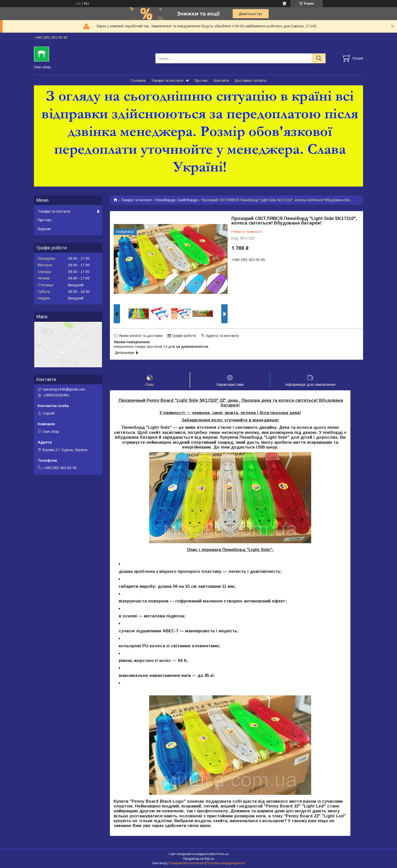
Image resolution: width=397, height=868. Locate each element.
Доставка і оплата (250, 80)
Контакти (221, 80)
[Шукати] (319, 58)
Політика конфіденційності (226, 863)
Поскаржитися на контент (186, 863)
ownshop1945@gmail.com (64, 389)
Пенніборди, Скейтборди (176, 200)
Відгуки (44, 229)
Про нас (201, 80)
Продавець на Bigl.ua (198, 859)
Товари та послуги (167, 80)
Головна (138, 80)
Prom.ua (222, 854)
